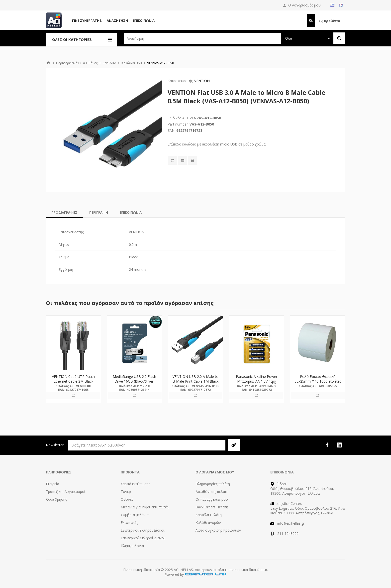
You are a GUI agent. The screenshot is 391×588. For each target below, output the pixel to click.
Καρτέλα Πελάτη (209, 515)
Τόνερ (126, 492)
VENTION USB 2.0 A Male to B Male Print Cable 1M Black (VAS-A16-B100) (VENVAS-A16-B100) (195, 384)
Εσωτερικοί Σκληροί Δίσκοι (143, 538)
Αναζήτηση (117, 20)
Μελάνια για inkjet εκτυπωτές (145, 507)
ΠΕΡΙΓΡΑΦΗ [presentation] (99, 212)
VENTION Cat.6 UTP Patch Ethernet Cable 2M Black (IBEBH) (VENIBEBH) (73, 381)
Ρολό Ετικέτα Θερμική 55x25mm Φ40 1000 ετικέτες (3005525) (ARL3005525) (318, 381)
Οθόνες (127, 499)
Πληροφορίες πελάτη (213, 484)
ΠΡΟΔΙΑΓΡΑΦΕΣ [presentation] (64, 212)
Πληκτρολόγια (132, 546)
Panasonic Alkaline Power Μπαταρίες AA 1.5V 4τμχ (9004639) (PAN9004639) (257, 381)
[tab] (64, 212)
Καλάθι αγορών (208, 522)
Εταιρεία (52, 484)
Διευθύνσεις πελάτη (212, 492)
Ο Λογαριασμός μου (304, 5)
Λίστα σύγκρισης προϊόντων (218, 530)
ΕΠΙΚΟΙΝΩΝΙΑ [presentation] (131, 212)
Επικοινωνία (144, 20)
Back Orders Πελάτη (212, 507)
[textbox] (202, 38)
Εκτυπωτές (129, 522)
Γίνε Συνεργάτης (87, 20)
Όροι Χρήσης (56, 499)
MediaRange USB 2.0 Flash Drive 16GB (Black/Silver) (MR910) (134, 381)
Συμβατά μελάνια (135, 515)
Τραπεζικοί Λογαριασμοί (66, 492)
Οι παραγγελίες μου (212, 499)
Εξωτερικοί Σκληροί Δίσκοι (143, 530)
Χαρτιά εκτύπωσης (135, 484)
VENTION (202, 81)
